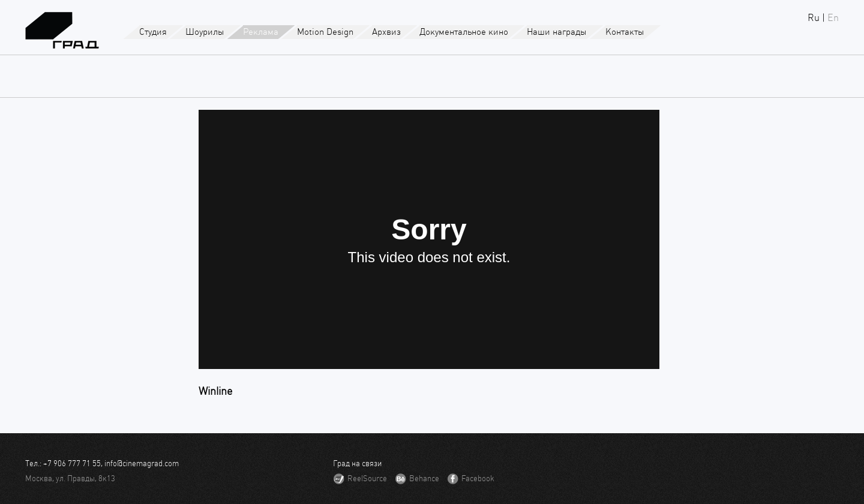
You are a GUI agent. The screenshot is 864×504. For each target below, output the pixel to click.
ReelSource (367, 478)
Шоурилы (205, 32)
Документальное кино (464, 32)
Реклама (261, 32)
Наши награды (557, 32)
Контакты (625, 32)
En (833, 18)
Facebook (478, 478)
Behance (424, 478)
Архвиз (386, 32)
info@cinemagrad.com (142, 463)
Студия (153, 32)
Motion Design (325, 32)
